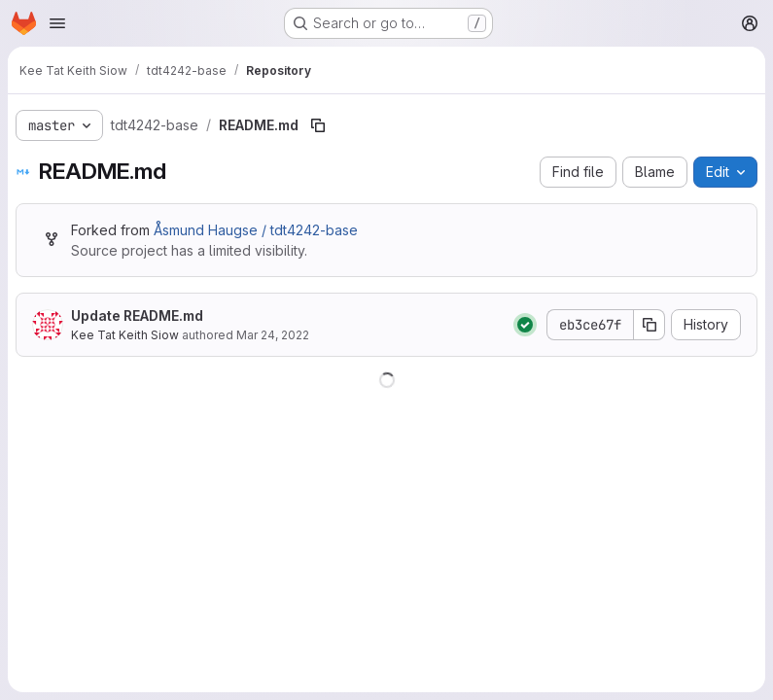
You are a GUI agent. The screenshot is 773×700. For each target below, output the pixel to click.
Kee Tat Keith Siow (125, 335)
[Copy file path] (318, 125)
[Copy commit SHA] (650, 325)
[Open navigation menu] (57, 23)
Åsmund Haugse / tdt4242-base (256, 230)
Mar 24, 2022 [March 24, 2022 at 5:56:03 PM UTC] (273, 335)
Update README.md (137, 315)
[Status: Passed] (525, 325)
